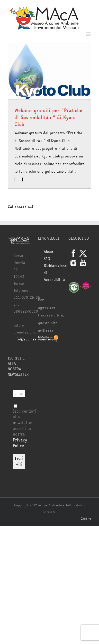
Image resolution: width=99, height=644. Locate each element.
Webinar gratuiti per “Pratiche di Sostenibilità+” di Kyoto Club (48, 118)
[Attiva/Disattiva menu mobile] (89, 34)
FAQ (47, 259)
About (49, 252)
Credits (86, 519)
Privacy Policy (20, 443)
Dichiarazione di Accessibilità (52, 273)
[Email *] (19, 393)
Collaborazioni (20, 207)
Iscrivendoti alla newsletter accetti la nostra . (24, 426)
